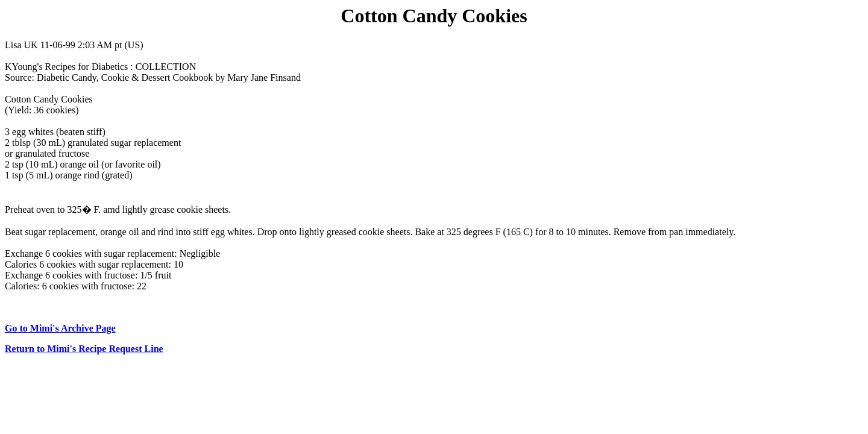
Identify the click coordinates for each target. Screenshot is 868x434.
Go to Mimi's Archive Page (60, 328)
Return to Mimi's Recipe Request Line (84, 349)
